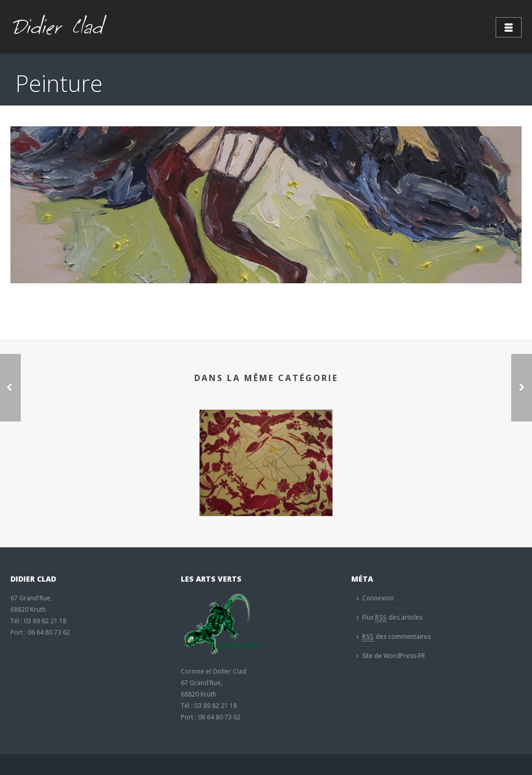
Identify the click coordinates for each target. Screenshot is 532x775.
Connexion (378, 598)
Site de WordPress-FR (394, 656)
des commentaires (396, 637)
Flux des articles (392, 618)
